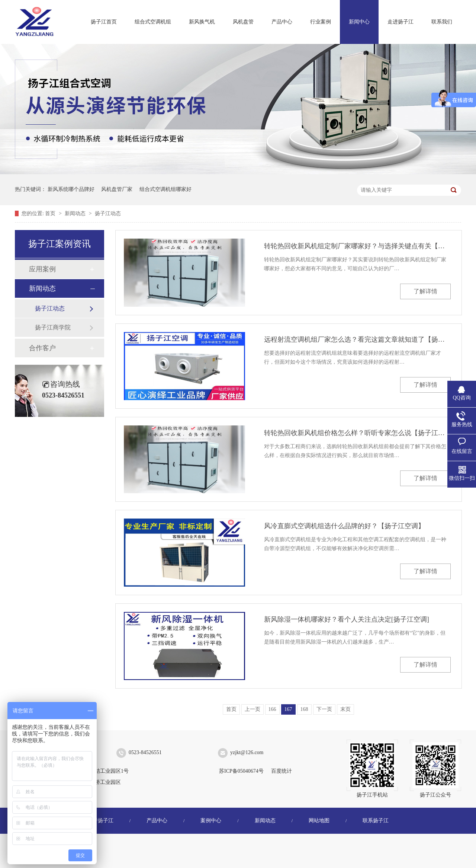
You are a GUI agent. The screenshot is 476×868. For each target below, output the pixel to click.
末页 (345, 709)
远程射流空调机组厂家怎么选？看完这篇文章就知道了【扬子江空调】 (357, 339)
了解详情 (425, 291)
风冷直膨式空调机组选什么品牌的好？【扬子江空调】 (344, 526)
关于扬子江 (100, 821)
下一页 (324, 709)
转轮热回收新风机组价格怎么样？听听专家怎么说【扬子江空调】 (357, 433)
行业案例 (321, 22)
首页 (51, 213)
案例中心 (211, 821)
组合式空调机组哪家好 (165, 189)
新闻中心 (359, 22)
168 (304, 709)
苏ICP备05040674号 (241, 771)
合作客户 (42, 348)
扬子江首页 (104, 22)
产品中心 (282, 22)
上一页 (253, 709)
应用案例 (42, 269)
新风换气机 (202, 22)
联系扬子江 (376, 821)
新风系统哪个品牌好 (71, 189)
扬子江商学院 (53, 327)
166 (272, 709)
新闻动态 (76, 213)
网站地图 (319, 821)
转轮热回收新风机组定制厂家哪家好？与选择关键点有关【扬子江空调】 (357, 246)
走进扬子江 (401, 22)
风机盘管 (243, 22)
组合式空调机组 (153, 22)
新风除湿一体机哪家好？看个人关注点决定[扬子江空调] (347, 619)
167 (288, 709)
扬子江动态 (108, 213)
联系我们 (442, 22)
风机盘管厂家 (117, 189)
